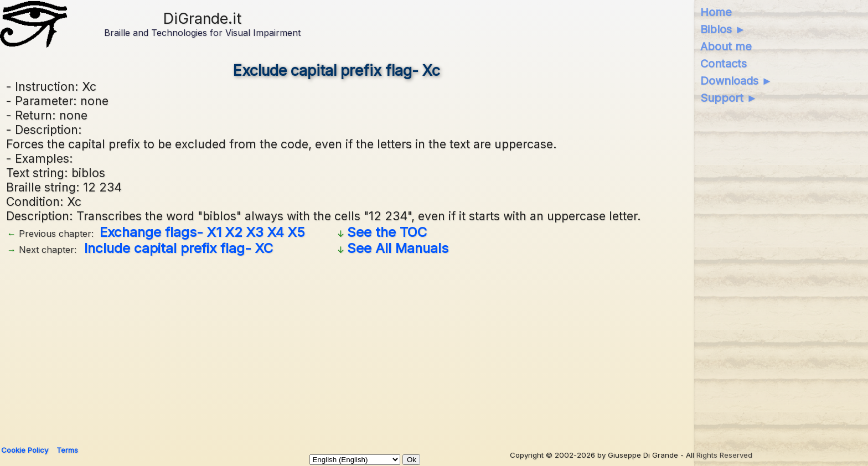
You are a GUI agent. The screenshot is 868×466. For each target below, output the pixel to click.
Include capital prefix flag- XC (179, 248)
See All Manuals (398, 248)
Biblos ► (723, 29)
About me (726, 46)
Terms (67, 450)
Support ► (729, 98)
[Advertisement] (337, 346)
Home (716, 12)
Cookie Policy (25, 450)
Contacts (724, 64)
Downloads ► (737, 81)
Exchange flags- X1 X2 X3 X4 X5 (202, 232)
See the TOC (387, 232)
